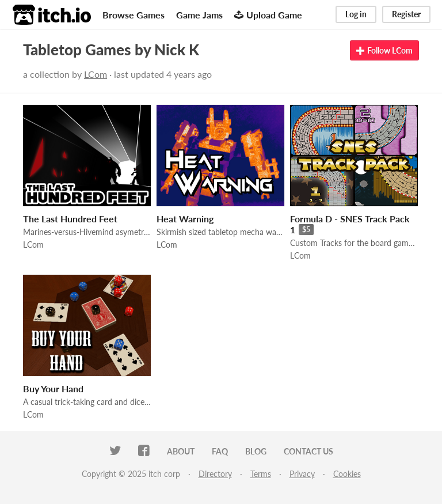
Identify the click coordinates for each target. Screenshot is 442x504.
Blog (256, 451)
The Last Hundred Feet (70, 219)
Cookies (347, 474)
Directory (215, 474)
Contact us (308, 451)
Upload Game (268, 15)
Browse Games (134, 15)
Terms (261, 474)
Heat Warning (185, 219)
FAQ (220, 451)
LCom (96, 74)
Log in (356, 14)
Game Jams (199, 15)
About (181, 451)
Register (406, 14)
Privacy (302, 474)
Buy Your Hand (53, 389)
